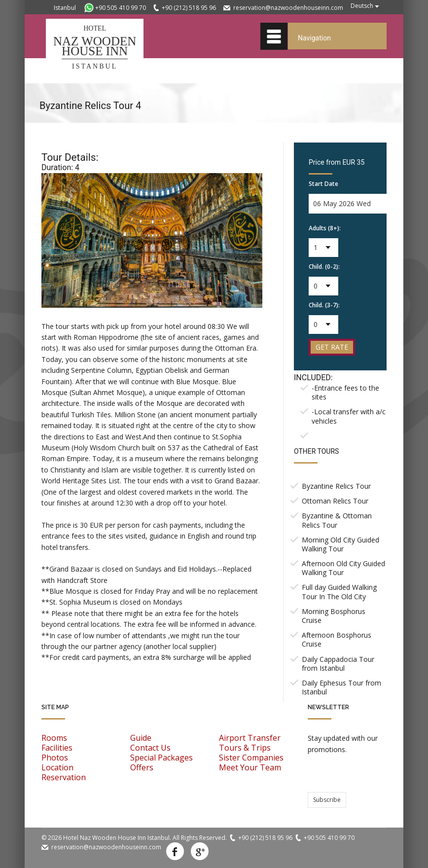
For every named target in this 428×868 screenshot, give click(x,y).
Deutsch (362, 6)
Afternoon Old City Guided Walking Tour (343, 568)
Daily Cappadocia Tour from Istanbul (338, 664)
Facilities (57, 748)
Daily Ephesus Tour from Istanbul (341, 687)
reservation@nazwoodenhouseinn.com (288, 8)
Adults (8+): (325, 228)
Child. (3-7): (324, 305)
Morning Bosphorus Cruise (334, 616)
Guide (141, 738)
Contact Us (150, 748)
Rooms (54, 738)
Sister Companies (251, 758)
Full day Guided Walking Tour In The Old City (339, 592)
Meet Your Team (250, 767)
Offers (142, 767)
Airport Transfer (250, 738)
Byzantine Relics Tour (336, 486)
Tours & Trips (245, 748)
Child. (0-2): (324, 267)
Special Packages (161, 758)
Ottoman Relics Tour (335, 501)
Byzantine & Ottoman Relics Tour (337, 520)
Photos (55, 758)
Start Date (323, 184)
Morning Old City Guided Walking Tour (340, 544)
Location (57, 767)
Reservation (64, 777)
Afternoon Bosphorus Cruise (337, 639)
